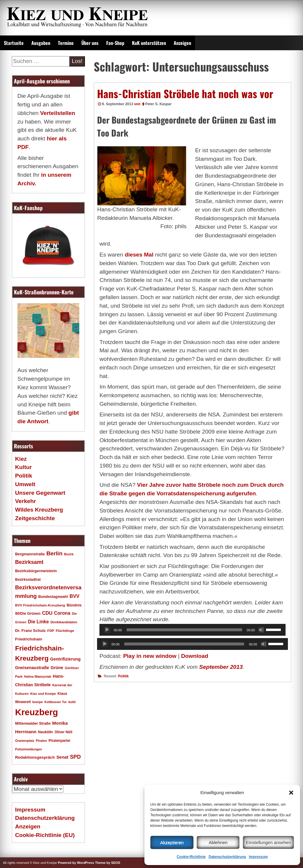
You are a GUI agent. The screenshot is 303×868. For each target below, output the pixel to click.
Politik (123, 676)
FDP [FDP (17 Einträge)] (51, 631)
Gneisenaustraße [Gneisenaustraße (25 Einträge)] (32, 668)
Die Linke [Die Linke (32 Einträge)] (38, 622)
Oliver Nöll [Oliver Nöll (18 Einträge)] (63, 732)
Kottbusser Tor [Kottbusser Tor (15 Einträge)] (56, 702)
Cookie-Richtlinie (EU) (45, 835)
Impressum (258, 857)
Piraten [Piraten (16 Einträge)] (41, 741)
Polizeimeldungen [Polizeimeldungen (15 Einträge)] (29, 749)
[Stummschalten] (261, 630)
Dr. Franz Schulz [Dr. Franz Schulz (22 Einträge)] (30, 631)
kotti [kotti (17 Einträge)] (72, 702)
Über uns (90, 43)
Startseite (14, 43)
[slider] (184, 630)
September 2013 (221, 667)
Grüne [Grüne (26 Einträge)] (57, 668)
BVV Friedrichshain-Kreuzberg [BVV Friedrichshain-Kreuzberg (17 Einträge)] (40, 605)
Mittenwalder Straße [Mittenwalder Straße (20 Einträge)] (33, 723)
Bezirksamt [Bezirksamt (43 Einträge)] (29, 562)
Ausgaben (41, 43)
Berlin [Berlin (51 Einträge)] (55, 553)
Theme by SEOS (108, 863)
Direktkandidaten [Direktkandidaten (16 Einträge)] (64, 622)
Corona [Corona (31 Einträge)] (62, 613)
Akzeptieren (172, 842)
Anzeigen (182, 43)
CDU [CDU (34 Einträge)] (47, 613)
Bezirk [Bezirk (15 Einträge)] (69, 554)
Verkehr (25, 501)
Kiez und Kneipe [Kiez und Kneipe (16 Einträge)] (43, 694)
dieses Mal (139, 255)
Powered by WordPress (76, 863)
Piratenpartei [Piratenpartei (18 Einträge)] (59, 741)
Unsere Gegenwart (40, 493)
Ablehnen (218, 842)
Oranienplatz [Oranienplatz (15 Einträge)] (25, 741)
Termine (66, 43)
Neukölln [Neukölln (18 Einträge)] (46, 732)
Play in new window (150, 656)
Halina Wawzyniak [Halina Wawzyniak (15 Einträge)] (38, 676)
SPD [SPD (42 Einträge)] (75, 757)
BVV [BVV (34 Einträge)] (74, 596)
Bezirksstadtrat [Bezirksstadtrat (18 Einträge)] (28, 580)
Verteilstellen (57, 113)
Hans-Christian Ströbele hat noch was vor (185, 93)
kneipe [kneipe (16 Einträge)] (37, 702)
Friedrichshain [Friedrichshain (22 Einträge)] (29, 639)
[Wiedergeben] (107, 630)
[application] (192, 630)
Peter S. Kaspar (158, 104)
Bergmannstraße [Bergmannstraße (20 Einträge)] (30, 554)
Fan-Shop (115, 43)
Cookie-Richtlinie (191, 857)
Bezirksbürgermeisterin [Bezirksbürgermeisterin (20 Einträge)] (36, 571)
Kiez (21, 459)
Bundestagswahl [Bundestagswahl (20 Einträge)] (53, 597)
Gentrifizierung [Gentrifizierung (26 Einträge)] (65, 659)
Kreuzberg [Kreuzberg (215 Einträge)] (37, 712)
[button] (291, 793)
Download (195, 656)
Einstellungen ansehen (268, 842)
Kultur (24, 467)
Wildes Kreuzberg (39, 510)
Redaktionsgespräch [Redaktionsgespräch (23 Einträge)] (35, 757)
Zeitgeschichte (35, 518)
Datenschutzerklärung (227, 857)
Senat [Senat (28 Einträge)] (62, 757)
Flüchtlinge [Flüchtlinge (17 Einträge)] (65, 631)
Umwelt (25, 484)
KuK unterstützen (149, 43)
